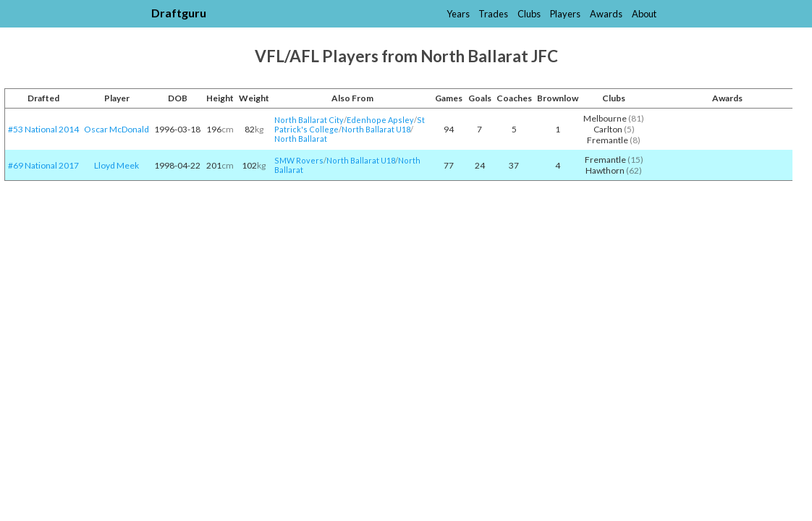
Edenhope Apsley (380, 120)
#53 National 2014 (43, 129)
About (644, 14)
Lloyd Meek (117, 165)
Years (458, 14)
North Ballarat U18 (376, 129)
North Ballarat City (309, 120)
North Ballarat (301, 139)
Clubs (529, 14)
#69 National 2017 (43, 165)
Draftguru (179, 13)
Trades (493, 14)
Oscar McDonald (117, 129)
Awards (606, 14)
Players (565, 14)
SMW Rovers (299, 160)
